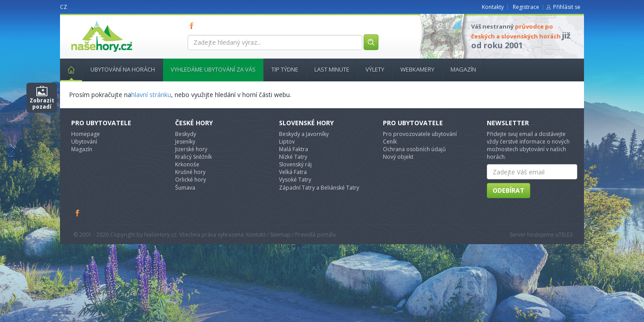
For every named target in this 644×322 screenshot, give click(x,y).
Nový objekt (398, 157)
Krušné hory (190, 172)
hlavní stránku (151, 95)
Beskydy (186, 134)
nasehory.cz (86, 21)
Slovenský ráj (295, 164)
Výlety (375, 69)
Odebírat (509, 190)
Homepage (86, 134)
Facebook (78, 213)
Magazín (463, 69)
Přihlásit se (567, 7)
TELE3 (566, 235)
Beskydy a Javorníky (304, 134)
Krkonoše (187, 164)
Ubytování (84, 142)
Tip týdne (285, 69)
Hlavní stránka (68, 69)
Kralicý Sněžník (193, 157)
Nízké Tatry (293, 157)
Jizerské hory (191, 149)
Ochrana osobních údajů (414, 149)
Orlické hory (191, 180)
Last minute (332, 69)
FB (193, 25)
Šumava (185, 188)
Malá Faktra (294, 149)
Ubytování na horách (123, 69)
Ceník (390, 142)
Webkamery (417, 69)
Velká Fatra (293, 172)
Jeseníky (185, 142)
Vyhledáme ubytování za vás (213, 69)
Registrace (526, 7)
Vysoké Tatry (295, 180)
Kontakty (493, 7)
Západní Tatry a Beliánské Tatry (319, 188)
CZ (64, 7)
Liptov (287, 142)
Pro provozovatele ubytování (420, 134)
